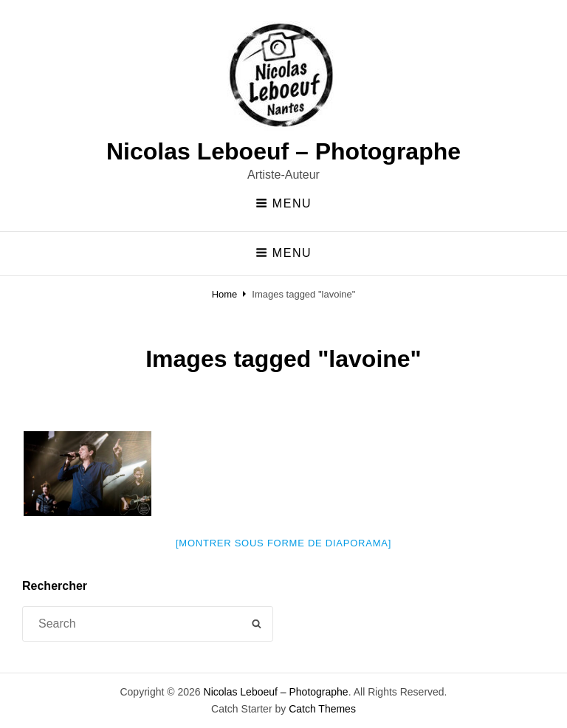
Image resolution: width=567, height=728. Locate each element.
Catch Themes (322, 709)
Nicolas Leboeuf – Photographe (283, 151)
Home (225, 294)
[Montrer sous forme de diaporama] (283, 543)
